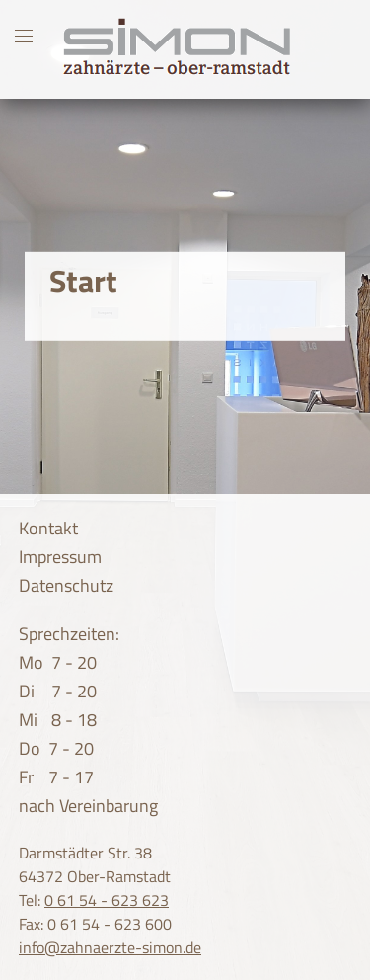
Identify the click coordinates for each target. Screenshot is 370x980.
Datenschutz (66, 585)
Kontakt (48, 528)
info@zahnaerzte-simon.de (110, 947)
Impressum (60, 557)
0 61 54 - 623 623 (107, 900)
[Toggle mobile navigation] (24, 36)
